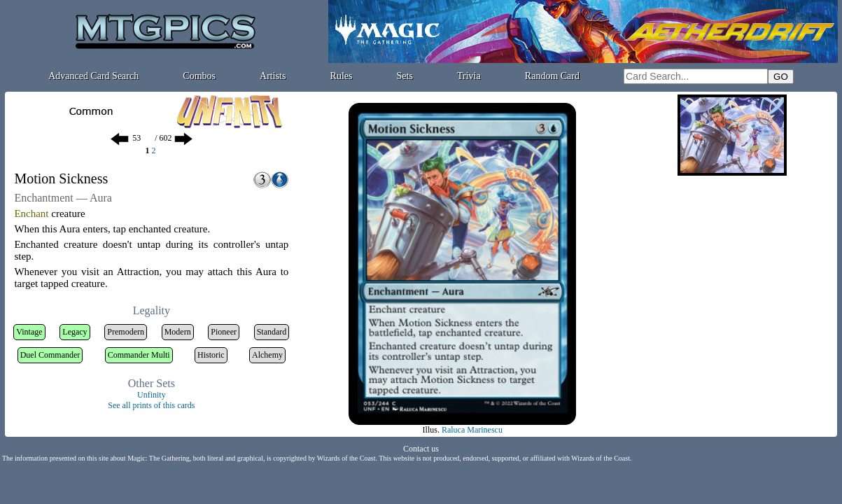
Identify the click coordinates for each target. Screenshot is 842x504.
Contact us (421, 449)
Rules (342, 76)
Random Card (552, 76)
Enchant (31, 213)
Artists (273, 76)
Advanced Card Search (93, 76)
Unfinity (152, 395)
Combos (199, 76)
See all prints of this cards (151, 405)
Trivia (469, 76)
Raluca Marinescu (472, 430)
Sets (405, 76)
